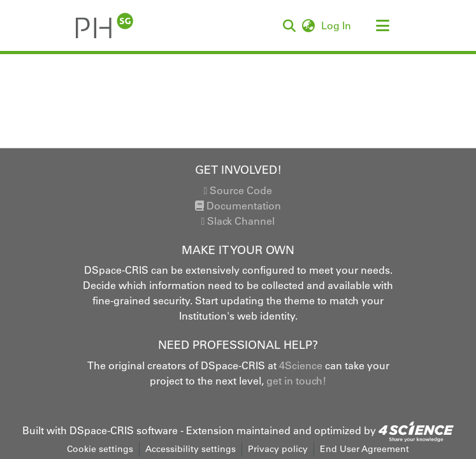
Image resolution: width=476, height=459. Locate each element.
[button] (105, 25)
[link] (416, 430)
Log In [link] (337, 25)
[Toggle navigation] (383, 25)
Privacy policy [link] (278, 449)
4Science (301, 365)
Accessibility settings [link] (191, 449)
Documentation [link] (238, 206)
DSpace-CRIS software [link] (124, 430)
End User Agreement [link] (364, 449)
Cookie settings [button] (100, 449)
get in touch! (296, 381)
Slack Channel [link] (238, 221)
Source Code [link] (238, 190)
